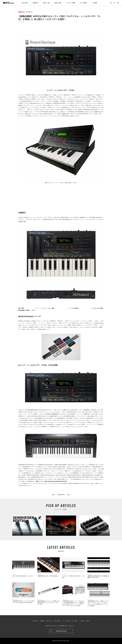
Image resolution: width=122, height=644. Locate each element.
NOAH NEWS (25, 3)
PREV (53, 495)
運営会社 (88, 621)
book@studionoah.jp (61, 631)
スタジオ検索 (74, 621)
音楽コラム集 (46, 3)
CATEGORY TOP (61, 495)
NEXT (69, 495)
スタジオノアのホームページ (75, 483)
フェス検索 (81, 621)
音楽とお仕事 (57, 621)
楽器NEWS (36, 3)
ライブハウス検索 (66, 621)
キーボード (29, 12)
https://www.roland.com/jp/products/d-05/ (56, 481)
